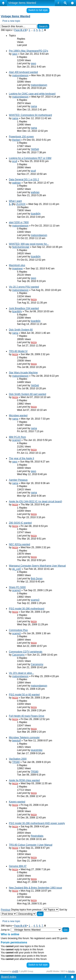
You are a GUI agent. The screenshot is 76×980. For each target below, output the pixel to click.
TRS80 (16, 762)
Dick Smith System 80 (21, 330)
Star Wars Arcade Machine (23, 373)
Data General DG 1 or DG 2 (24, 179)
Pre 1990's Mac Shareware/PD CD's (28, 51)
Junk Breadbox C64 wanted (24, 308)
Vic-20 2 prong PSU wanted (24, 287)
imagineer (18, 269)
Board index (9, 977)
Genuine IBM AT (18, 866)
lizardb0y (36, 214)
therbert (16, 140)
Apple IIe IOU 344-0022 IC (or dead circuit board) (35, 501)
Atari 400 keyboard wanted (23, 72)
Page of (20, 30)
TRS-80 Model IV (18, 351)
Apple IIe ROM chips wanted (24, 780)
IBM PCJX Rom (17, 437)
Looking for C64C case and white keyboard (32, 94)
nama (34, 106)
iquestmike (37, 750)
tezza (34, 299)
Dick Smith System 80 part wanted (27, 394)
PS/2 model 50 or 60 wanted (24, 695)
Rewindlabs (37, 836)
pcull (15, 161)
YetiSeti (35, 149)
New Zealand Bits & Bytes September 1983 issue (35, 888)
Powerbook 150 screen (21, 137)
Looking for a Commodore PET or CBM (30, 158)
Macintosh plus (17, 265)
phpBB (15, 971)
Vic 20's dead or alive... (21, 673)
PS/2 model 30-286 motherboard (27, 609)
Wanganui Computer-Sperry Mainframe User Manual (37, 566)
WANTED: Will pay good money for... (29, 244)
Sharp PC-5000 (17, 587)
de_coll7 (17, 569)
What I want (15, 201)
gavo (15, 54)
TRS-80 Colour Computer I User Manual (31, 845)
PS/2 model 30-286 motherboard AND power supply (37, 823)
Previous (6, 910)
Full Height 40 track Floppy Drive (27, 716)
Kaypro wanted (17, 802)
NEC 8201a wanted (19, 544)
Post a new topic (11, 21)
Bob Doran (37, 579)
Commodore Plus (18, 630)
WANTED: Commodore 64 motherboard (30, 115)
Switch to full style (38, 10)
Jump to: (5, 930)
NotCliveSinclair (21, 247)
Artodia (72, 971)
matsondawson (20, 75)
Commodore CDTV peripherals (26, 652)
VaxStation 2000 (18, 759)
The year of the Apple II (21, 458)
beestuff (16, 741)
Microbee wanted (18, 415)
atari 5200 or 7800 (19, 222)
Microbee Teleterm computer (24, 737)
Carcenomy (18, 655)
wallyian (17, 183)
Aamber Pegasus (18, 480)
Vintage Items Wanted (22, 3)
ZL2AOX (21, 204)
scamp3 (16, 440)
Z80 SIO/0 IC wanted (20, 523)
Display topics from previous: (35, 910)
